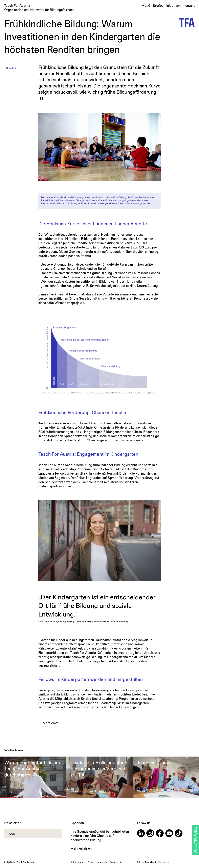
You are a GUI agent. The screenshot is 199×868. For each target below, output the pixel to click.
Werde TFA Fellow (195, 840)
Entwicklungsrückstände (75, 427)
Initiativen (173, 6)
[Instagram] (150, 834)
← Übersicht (10, 68)
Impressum (102, 862)
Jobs (73, 862)
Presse (91, 862)
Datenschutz (116, 862)
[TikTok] (179, 834)
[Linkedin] (141, 834)
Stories (158, 6)
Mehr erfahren (81, 848)
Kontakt (189, 6)
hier (149, 203)
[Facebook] (160, 834)
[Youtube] (169, 834)
